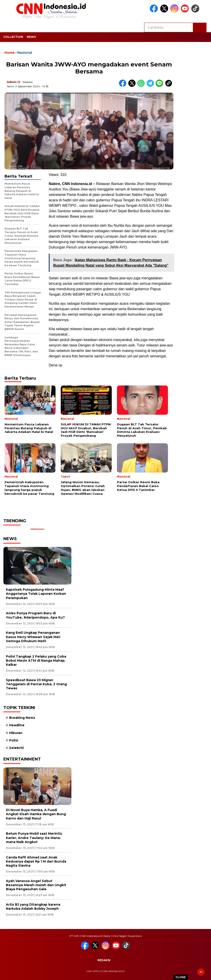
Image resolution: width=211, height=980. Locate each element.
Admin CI (13, 82)
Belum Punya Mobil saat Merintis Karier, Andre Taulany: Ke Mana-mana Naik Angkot (34, 838)
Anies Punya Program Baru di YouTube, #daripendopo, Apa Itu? (35, 615)
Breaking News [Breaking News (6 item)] (22, 718)
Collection (13, 37)
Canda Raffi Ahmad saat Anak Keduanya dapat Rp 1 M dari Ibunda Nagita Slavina (36, 861)
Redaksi (104, 960)
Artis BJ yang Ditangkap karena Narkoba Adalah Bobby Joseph (33, 907)
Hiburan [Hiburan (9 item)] (16, 733)
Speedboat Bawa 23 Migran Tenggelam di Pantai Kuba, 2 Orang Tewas (36, 684)
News (31, 37)
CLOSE (181, 977)
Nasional (25, 53)
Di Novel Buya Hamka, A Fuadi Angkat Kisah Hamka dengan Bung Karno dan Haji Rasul (36, 814)
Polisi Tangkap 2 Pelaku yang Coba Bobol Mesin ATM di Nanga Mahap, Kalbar (36, 661)
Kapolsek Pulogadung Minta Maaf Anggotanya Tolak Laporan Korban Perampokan (36, 594)
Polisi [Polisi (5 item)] (14, 740)
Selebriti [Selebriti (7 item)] (16, 748)
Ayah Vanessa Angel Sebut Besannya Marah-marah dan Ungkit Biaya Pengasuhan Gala (36, 885)
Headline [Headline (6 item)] (17, 725)
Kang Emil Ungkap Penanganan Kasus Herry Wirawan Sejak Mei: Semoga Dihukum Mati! (33, 637)
